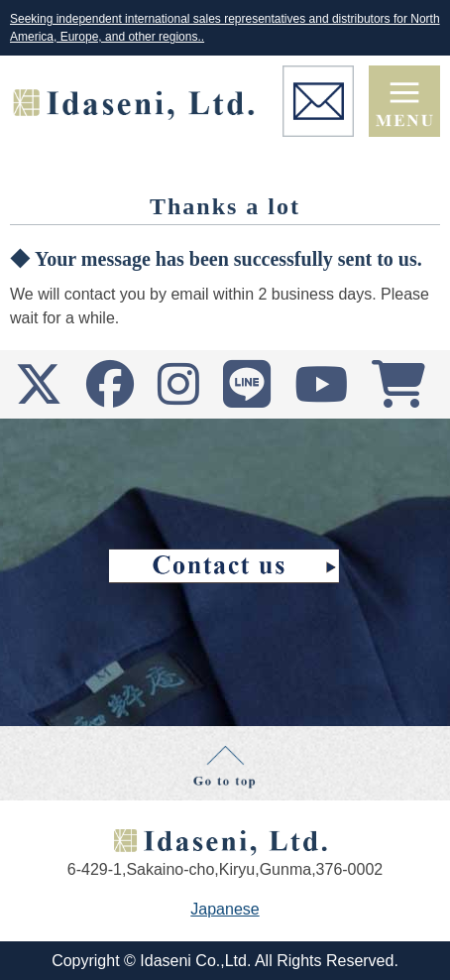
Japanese (225, 909)
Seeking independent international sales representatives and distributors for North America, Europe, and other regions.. (225, 28)
